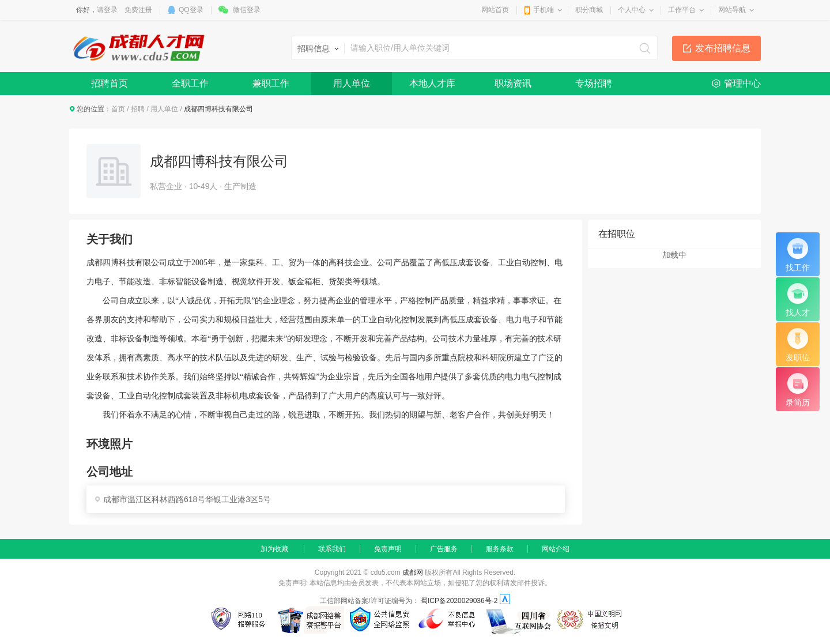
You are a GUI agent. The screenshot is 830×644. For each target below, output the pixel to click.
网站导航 (732, 10)
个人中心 (632, 10)
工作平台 (682, 10)
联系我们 (332, 549)
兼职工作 (271, 83)
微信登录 (247, 10)
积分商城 (589, 10)
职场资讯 (513, 83)
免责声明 (388, 549)
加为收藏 (274, 549)
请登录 (107, 10)
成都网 (413, 573)
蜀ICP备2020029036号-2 (459, 601)
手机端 (544, 10)
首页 (118, 109)
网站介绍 (556, 549)
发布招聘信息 (723, 48)
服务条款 (500, 549)
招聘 (138, 109)
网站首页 (495, 10)
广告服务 (444, 549)
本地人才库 (432, 83)
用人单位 (352, 83)
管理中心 (742, 83)
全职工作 (190, 83)
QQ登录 (191, 10)
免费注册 (138, 10)
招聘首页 (110, 83)
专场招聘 (594, 83)
